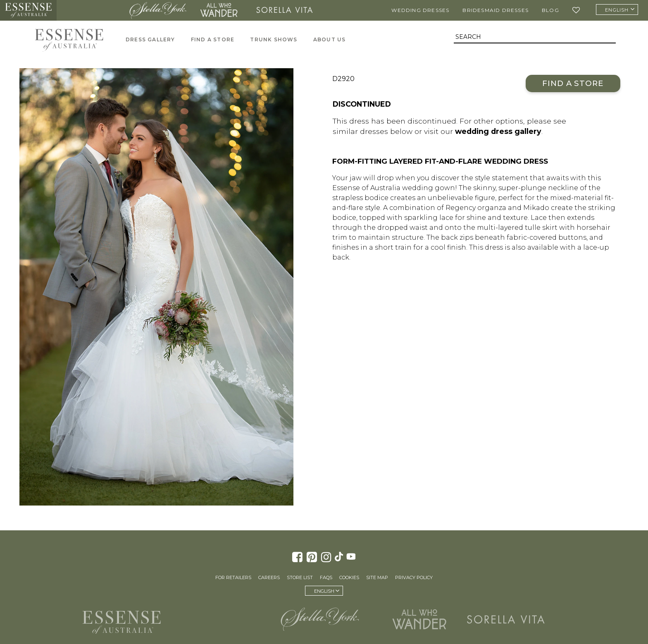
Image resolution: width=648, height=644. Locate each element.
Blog (550, 10)
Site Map (377, 577)
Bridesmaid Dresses (496, 10)
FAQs (326, 577)
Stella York (158, 10)
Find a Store (573, 83)
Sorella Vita (284, 10)
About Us (330, 39)
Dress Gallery (150, 39)
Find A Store (213, 39)
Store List (300, 577)
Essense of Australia (28, 10)
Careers (269, 577)
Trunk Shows (274, 39)
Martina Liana (91, 10)
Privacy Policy (414, 577)
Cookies (349, 577)
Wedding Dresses (420, 10)
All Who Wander (219, 10)
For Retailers (233, 577)
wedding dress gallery (498, 131)
